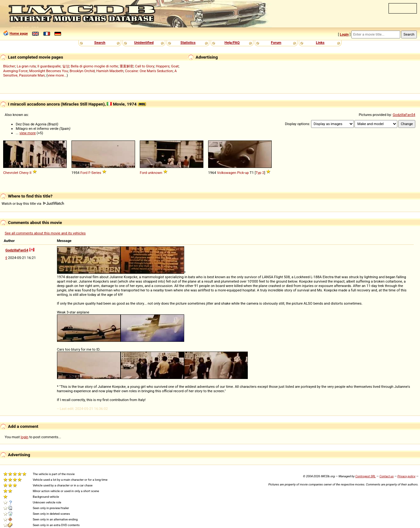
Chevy (24, 173)
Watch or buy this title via (33, 204)
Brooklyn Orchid (82, 71)
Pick (241, 173)
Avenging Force (15, 71)
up (247, 173)
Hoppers (163, 66)
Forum (276, 43)
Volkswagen (227, 173)
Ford (84, 173)
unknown (155, 173)
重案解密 (127, 66)
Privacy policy (406, 476)
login (25, 437)
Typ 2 (260, 173)
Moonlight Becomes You (49, 71)
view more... (57, 75)
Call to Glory (145, 66)
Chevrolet (11, 173)
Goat (175, 66)
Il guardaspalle (49, 66)
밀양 (66, 66)
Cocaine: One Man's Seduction (149, 71)
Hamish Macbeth (110, 71)
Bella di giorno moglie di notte (94, 66)
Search (100, 43)
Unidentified (144, 43)
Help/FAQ (232, 43)
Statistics (188, 43)
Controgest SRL (365, 476)
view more (28, 133)
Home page (19, 33)
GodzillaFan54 (404, 115)
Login (344, 34)
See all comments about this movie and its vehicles (45, 233)
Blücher (9, 66)
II (31, 173)
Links (320, 43)
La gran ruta (26, 66)
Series (96, 173)
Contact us (386, 476)
